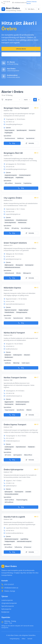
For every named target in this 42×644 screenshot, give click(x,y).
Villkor (24, 639)
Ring (12, 143)
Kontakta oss (21, 54)
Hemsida (30, 143)
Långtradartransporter (9, 603)
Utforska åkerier (21, 49)
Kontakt (30, 639)
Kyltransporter (6, 609)
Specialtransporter (8, 606)
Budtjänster (5, 612)
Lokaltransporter (7, 600)
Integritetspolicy (15, 639)
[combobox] (13, 100)
